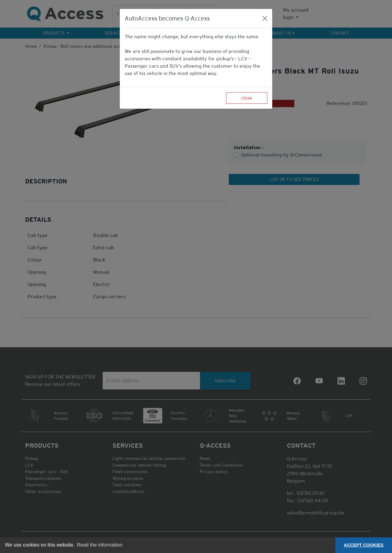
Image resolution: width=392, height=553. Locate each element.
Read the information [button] (100, 545)
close (247, 98)
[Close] (265, 18)
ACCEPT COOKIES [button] (364, 545)
